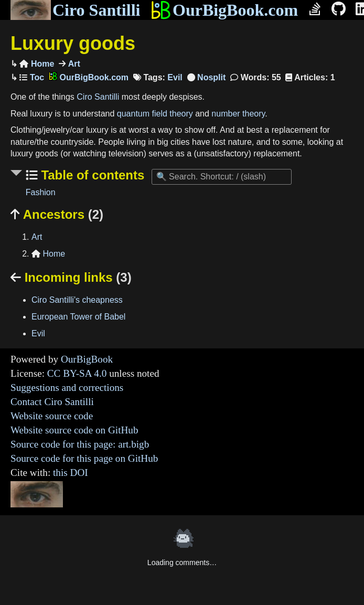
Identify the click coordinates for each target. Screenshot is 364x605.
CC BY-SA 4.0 (77, 373)
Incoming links (71, 277)
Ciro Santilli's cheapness (77, 300)
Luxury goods (73, 43)
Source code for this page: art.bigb (80, 444)
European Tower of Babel (78, 317)
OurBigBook (87, 359)
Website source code (52, 416)
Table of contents (91, 175)
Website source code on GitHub (74, 430)
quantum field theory (155, 114)
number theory (238, 114)
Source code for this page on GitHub (84, 458)
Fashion (41, 192)
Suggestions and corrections (67, 388)
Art (73, 64)
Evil (175, 77)
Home (37, 64)
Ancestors (57, 214)
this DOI (71, 473)
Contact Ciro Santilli (52, 402)
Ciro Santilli (75, 10)
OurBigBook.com (224, 10)
